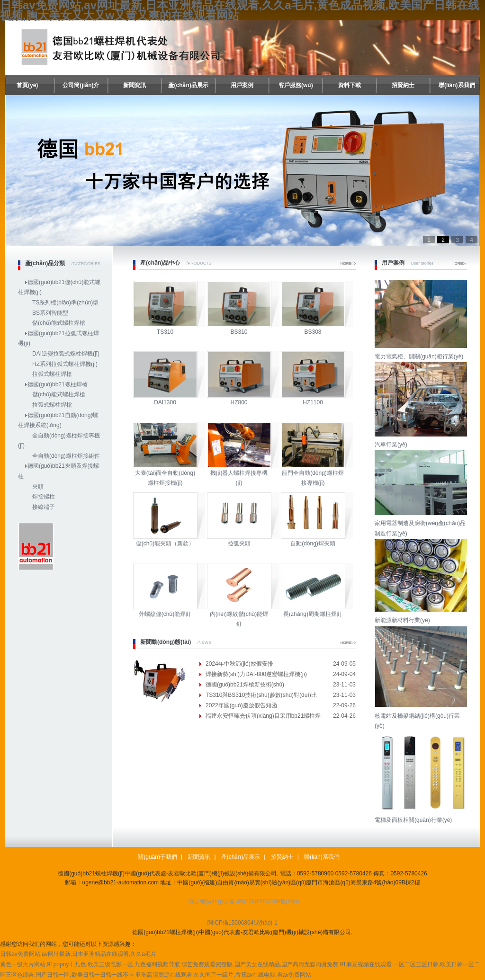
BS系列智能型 (50, 313)
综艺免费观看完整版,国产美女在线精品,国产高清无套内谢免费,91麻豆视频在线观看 (286, 964)
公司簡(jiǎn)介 (81, 85)
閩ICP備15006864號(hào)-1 (242, 923)
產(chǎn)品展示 (188, 85)
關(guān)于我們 (157, 857)
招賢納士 (403, 85)
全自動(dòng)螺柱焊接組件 (66, 456)
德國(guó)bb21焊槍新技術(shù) (245, 685)
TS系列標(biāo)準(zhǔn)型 (65, 303)
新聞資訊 (135, 85)
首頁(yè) (27, 85)
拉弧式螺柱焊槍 (52, 374)
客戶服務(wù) (296, 85)
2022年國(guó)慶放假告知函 (241, 705)
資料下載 (350, 85)
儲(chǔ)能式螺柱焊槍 (59, 323)
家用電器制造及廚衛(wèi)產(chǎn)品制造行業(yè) (422, 523)
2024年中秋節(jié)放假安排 (239, 664)
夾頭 (38, 487)
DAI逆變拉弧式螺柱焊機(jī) (66, 354)
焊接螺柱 (44, 497)
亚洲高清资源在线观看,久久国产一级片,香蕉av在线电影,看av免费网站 (223, 975)
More (348, 263)
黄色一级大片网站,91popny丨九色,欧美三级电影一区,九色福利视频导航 (90, 964)
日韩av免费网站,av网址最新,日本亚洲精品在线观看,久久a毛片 (78, 954)
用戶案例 (242, 85)
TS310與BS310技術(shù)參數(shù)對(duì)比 (261, 695)
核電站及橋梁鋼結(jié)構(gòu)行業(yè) (422, 716)
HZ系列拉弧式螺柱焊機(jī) (65, 364)
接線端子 (44, 507)
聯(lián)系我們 (457, 85)
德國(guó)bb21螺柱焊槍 (58, 384)
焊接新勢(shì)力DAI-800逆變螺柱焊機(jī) (256, 674)
